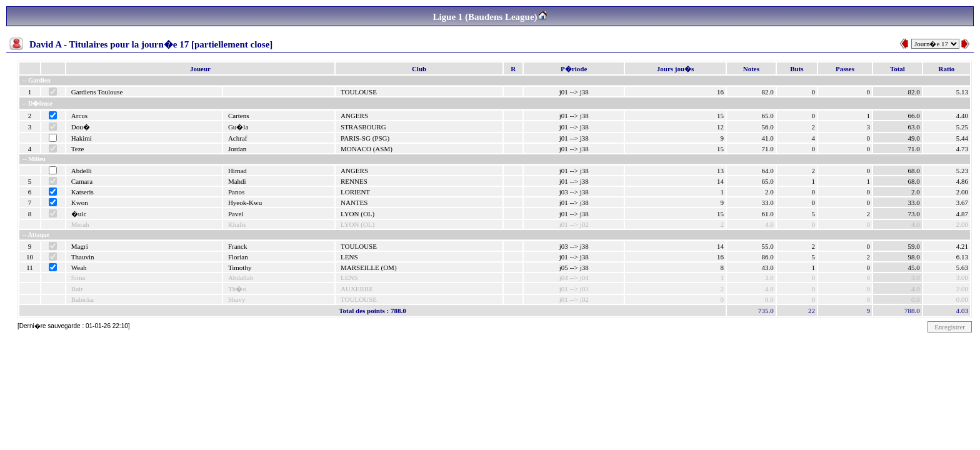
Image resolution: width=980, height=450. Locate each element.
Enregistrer (950, 327)
